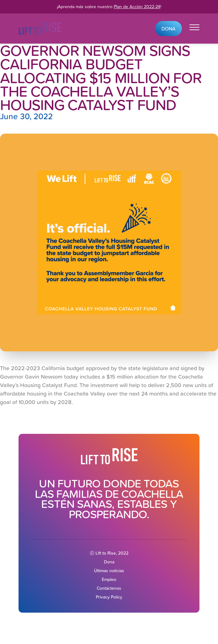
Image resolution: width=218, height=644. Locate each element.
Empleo (109, 579)
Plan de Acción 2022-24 (137, 7)
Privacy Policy (109, 597)
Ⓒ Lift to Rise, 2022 (109, 553)
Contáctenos (109, 588)
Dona (169, 29)
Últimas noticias (109, 571)
